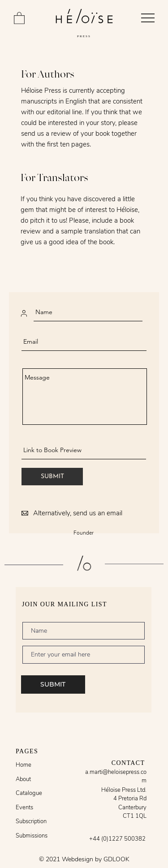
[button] (19, 18)
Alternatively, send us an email (78, 513)
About (23, 779)
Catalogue (29, 793)
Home (24, 765)
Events (24, 808)
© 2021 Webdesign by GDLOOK (84, 859)
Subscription (31, 821)
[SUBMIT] (52, 477)
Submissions (32, 836)
